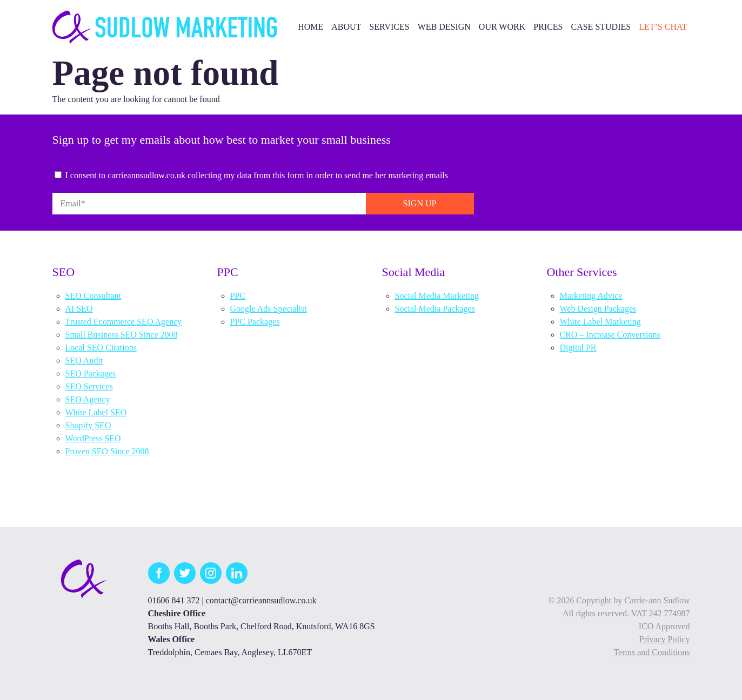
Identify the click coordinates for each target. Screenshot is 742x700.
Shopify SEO (88, 425)
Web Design (444, 27)
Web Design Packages (598, 309)
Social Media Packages (435, 309)
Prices (548, 27)
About (346, 27)
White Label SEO (96, 412)
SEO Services (89, 386)
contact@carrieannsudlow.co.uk (261, 600)
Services (389, 27)
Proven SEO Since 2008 (107, 451)
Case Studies (601, 27)
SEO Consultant (93, 296)
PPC (238, 296)
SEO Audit (84, 361)
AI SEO (79, 309)
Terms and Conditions (651, 652)
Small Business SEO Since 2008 (122, 335)
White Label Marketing (600, 322)
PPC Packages (255, 322)
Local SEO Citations (101, 348)
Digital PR (578, 348)
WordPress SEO (93, 438)
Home (310, 27)
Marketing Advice (591, 296)
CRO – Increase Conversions (610, 335)
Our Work (502, 27)
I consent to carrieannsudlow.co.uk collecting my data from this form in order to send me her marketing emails (257, 175)
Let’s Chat (663, 27)
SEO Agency (88, 399)
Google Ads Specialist (269, 309)
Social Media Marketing (437, 296)
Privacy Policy (665, 639)
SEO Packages (91, 373)
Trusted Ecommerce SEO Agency (124, 322)
